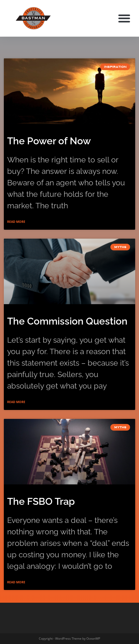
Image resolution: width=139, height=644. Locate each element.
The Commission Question (67, 321)
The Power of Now (49, 141)
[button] (124, 18)
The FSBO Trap (41, 501)
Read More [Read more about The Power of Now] (16, 222)
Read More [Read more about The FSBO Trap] (16, 582)
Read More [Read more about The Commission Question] (16, 402)
